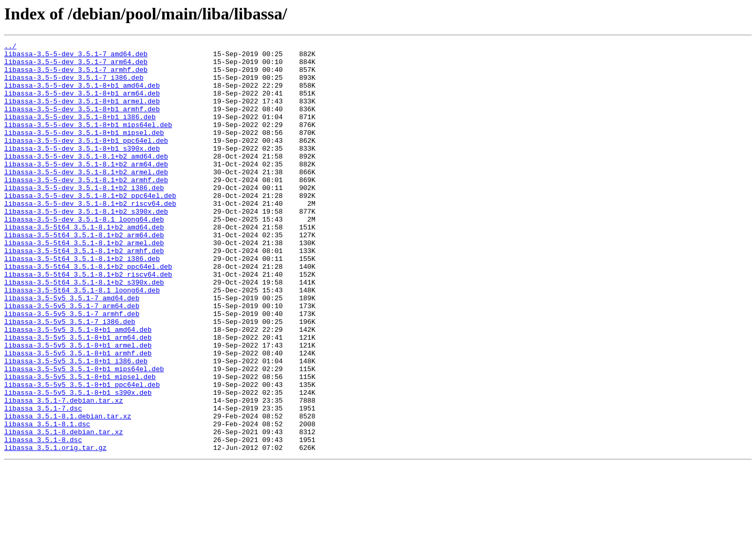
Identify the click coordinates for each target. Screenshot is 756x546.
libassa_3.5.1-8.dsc (43, 520)
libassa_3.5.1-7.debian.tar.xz (64, 472)
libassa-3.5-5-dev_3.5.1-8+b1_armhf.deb (82, 123)
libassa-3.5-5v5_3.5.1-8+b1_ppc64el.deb (82, 454)
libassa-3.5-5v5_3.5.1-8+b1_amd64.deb (78, 387)
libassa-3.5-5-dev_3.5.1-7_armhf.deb (76, 76)
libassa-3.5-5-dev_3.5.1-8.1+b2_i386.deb (84, 217)
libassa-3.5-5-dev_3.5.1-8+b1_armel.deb (82, 113)
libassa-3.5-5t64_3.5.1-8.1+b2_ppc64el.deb (88, 312)
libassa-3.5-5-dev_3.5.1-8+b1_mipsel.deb (84, 151)
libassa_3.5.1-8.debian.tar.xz (64, 510)
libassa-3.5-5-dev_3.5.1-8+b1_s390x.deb (82, 170)
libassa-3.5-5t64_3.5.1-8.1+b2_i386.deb (82, 302)
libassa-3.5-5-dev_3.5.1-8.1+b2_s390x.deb (86, 246)
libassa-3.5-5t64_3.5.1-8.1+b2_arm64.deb (84, 274)
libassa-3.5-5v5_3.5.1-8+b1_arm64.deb (78, 397)
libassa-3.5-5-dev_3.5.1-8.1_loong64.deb (84, 255)
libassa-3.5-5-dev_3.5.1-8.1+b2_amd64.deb (86, 180)
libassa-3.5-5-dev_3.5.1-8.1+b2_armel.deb (86, 198)
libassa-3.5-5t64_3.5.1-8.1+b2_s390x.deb (84, 331)
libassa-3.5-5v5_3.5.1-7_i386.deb (70, 378)
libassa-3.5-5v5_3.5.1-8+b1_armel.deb (78, 406)
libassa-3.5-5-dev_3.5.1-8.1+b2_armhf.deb (86, 208)
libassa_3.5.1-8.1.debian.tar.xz (68, 491)
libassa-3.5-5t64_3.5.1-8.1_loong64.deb (82, 340)
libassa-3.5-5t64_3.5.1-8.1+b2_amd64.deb (84, 265)
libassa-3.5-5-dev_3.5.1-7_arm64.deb (76, 66)
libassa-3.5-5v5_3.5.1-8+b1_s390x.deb (78, 463)
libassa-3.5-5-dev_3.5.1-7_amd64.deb (76, 57)
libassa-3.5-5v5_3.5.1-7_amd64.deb (72, 350)
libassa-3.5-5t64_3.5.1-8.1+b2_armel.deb (84, 283)
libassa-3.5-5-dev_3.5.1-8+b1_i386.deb (80, 132)
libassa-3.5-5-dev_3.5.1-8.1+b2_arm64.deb (86, 189)
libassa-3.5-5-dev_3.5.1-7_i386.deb (74, 85)
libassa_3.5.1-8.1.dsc (47, 501)
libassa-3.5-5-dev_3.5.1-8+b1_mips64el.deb (88, 142)
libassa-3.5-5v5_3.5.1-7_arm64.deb (72, 359)
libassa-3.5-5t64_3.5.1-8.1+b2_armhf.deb (84, 293)
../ (10, 47)
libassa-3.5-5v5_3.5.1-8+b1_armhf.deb (78, 416)
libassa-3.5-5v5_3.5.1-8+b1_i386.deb (76, 425)
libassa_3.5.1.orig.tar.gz (55, 529)
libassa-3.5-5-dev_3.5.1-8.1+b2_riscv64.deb (90, 236)
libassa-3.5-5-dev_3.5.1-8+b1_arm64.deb (82, 104)
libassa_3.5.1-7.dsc (43, 482)
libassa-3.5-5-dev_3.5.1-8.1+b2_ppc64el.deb (90, 227)
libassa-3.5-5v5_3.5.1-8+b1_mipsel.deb (80, 444)
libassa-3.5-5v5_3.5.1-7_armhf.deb (72, 369)
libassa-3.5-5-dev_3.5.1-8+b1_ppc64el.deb (86, 161)
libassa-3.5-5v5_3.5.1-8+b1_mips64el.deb (84, 435)
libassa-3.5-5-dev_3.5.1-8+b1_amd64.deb (82, 94)
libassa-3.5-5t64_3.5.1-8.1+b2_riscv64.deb (88, 321)
